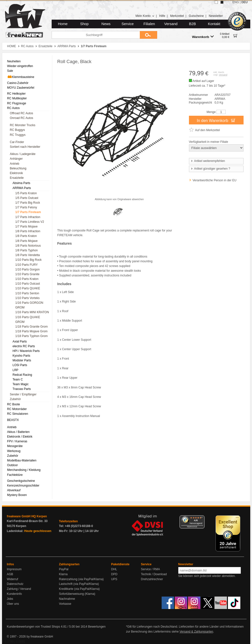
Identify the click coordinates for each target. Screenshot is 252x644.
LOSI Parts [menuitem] (20, 365)
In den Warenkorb (216, 120)
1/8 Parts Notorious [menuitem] (28, 246)
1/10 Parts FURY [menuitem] (27, 265)
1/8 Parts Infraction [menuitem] (28, 231)
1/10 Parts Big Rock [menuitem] (29, 260)
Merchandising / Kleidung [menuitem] (24, 470)
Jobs (10, 599)
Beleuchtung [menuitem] (18, 168)
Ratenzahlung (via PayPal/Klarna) (81, 579)
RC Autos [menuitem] (14, 108)
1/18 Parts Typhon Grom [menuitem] (32, 336)
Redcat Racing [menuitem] (22, 375)
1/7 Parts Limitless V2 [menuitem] (30, 222)
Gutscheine (196, 16)
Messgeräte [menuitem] (15, 446)
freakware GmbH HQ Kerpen (27, 516)
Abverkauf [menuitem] (14, 490)
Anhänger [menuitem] (16, 159)
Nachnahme (67, 599)
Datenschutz (15, 584)
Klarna (63, 574)
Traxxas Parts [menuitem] (22, 389)
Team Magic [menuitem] (21, 384)
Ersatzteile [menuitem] (17, 178)
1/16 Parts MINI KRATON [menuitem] (32, 312)
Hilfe (162, 16)
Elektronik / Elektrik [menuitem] (20, 437)
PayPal (64, 569)
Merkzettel (177, 16)
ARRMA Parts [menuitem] (22, 188)
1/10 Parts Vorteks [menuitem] (28, 298)
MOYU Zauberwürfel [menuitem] (21, 88)
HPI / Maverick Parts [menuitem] (26, 351)
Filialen (149, 24)
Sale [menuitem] (10, 71)
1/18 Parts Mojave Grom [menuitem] (32, 331)
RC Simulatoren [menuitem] (18, 414)
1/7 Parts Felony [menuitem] (26, 207)
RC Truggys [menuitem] (18, 135)
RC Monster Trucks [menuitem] (23, 125)
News (106, 24)
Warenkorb (203, 37)
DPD (114, 574)
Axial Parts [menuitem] (20, 341)
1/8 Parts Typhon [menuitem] (27, 250)
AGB (10, 574)
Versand (171, 24)
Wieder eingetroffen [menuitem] (20, 66)
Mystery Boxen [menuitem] (17, 495)
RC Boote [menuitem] (14, 404)
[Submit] (148, 35)
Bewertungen (97, 627)
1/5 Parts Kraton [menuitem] (26, 193)
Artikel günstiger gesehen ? (210, 169)
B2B (192, 24)
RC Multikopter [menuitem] (17, 98)
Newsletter (216, 16)
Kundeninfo (15, 594)
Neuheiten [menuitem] (14, 61)
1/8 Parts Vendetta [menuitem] (28, 255)
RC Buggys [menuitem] (18, 130)
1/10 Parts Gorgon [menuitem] (28, 269)
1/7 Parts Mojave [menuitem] (27, 227)
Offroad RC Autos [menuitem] (22, 113)
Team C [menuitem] (18, 379)
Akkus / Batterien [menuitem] (18, 432)
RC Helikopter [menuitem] (17, 94)
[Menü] (202, 518)
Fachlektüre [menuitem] (15, 475)
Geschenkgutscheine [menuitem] (21, 481)
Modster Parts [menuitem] (22, 360)
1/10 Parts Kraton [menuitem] (27, 279)
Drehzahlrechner (152, 579)
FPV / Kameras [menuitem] (17, 441)
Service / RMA (151, 569)
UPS (114, 579)
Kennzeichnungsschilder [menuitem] (23, 486)
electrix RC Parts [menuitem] (24, 346)
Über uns (13, 604)
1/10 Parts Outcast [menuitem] (28, 284)
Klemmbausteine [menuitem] (21, 77)
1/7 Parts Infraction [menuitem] (28, 217)
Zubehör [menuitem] (16, 399)
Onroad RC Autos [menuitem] (22, 118)
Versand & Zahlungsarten (196, 632)
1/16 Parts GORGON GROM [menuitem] (29, 305)
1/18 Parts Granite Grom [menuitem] (32, 327)
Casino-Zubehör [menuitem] (18, 83)
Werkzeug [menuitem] (14, 451)
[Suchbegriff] (96, 35)
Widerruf (13, 579)
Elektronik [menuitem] (17, 173)
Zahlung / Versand (19, 589)
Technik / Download (154, 574)
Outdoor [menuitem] (13, 465)
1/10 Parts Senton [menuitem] (27, 293)
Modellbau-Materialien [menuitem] (22, 460)
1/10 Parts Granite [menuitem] (27, 274)
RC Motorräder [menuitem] (17, 409)
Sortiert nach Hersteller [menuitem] (25, 147)
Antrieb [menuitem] (15, 164)
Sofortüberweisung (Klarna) (77, 594)
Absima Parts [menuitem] (21, 183)
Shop (84, 24)
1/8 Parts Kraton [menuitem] (26, 236)
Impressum (14, 569)
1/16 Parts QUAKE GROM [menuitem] (28, 320)
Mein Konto (145, 16)
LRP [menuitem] (16, 370)
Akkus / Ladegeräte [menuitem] (23, 154)
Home (63, 24)
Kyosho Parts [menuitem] (21, 356)
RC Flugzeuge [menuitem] (17, 103)
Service (128, 24)
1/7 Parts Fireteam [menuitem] (28, 212)
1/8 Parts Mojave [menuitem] (27, 241)
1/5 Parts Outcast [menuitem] (27, 198)
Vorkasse (65, 604)
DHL (114, 569)
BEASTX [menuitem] (13, 420)
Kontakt (214, 24)
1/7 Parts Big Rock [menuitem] (28, 203)
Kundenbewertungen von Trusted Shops (34, 627)
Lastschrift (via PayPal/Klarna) (79, 584)
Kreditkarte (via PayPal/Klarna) (79, 589)
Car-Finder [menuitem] (17, 142)
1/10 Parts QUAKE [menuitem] (28, 288)
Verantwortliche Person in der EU (215, 180)
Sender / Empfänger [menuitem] (23, 394)
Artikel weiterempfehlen (208, 161)
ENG (236, 2)
